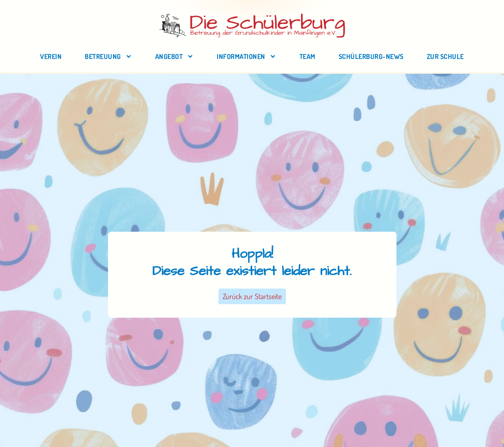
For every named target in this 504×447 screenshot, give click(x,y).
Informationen (247, 56)
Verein (51, 56)
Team (307, 56)
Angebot (175, 56)
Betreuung (108, 56)
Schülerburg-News (371, 56)
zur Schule (445, 56)
